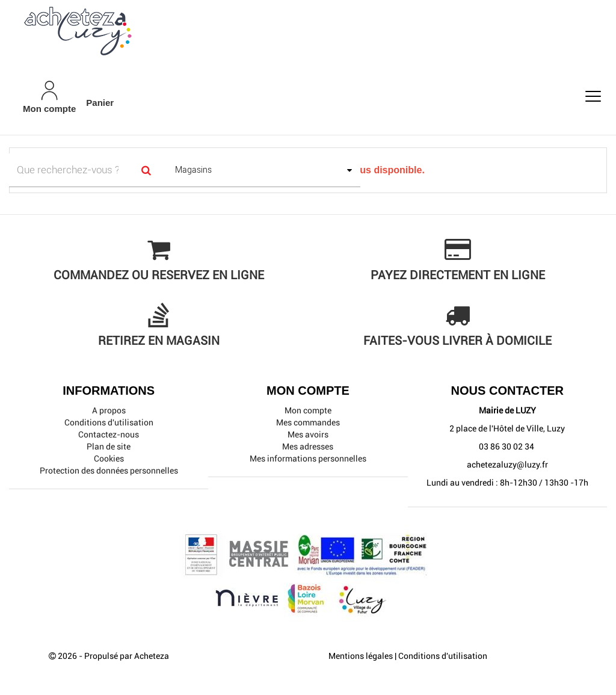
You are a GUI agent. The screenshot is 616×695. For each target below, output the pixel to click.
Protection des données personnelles (109, 471)
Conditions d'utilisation (109, 422)
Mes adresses (308, 446)
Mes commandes (308, 422)
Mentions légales (361, 656)
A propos (109, 410)
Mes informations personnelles (308, 459)
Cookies (109, 459)
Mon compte (308, 410)
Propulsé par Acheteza (127, 656)
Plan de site (109, 446)
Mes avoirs (308, 434)
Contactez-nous (109, 434)
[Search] (146, 170)
